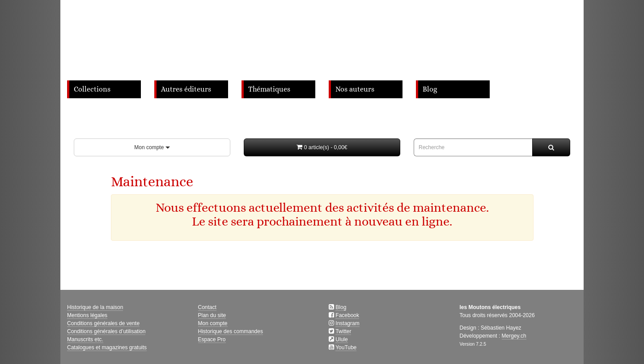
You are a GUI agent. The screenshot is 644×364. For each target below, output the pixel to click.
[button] (322, 147)
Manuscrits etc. (85, 339)
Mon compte (152, 147)
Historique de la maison (95, 307)
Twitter (343, 331)
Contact (207, 307)
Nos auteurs (355, 89)
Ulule (341, 339)
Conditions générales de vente (103, 323)
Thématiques (269, 89)
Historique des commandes (231, 331)
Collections (92, 89)
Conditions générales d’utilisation (106, 331)
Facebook (347, 315)
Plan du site (212, 315)
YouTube (346, 347)
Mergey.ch (514, 336)
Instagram (347, 323)
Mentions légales (87, 315)
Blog (430, 89)
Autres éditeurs (186, 89)
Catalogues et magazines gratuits (107, 347)
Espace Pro (212, 339)
